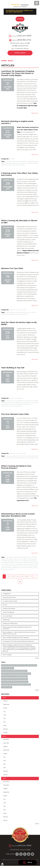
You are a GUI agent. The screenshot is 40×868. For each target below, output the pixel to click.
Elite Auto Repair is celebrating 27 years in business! (17, 568)
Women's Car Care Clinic (12, 268)
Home (4, 61)
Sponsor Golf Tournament (24, 684)
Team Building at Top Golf (13, 368)
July (4, 711)
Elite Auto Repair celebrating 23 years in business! (16, 638)
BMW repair (28, 557)
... (36, 576)
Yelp (25, 854)
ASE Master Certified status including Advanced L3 (15, 679)
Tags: (3, 662)
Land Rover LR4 (24, 682)
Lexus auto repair (7, 616)
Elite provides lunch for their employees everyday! (14, 676)
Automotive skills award (9, 597)
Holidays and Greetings (9, 609)
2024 (4, 736)
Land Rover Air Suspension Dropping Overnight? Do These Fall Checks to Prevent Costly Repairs (18, 73)
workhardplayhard (16, 406)
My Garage (20, 19)
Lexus (16, 559)
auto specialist (19, 564)
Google (21, 854)
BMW (17, 563)
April (4, 722)
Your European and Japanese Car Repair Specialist (14, 671)
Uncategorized (7, 594)
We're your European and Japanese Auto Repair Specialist (16, 673)
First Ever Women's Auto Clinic (15, 414)
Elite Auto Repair (10, 313)
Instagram (32, 854)
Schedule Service (20, 53)
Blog (11, 61)
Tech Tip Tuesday (7, 655)
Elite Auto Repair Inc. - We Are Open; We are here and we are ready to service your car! (19, 633)
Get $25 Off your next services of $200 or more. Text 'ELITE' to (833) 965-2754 (20, 11)
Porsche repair (32, 665)
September (6, 704)
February (6, 729)
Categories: (6, 590)
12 (20, 582)
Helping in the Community (18, 310)
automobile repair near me (13, 566)
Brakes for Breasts (7, 687)
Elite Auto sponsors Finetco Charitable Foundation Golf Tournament (17, 628)
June (5, 715)
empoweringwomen (22, 314)
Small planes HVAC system (9, 684)
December (6, 740)
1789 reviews (25, 5)
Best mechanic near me (20, 163)
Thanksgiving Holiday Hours (10, 623)
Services (12, 159)
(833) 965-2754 (24, 40)
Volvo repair (9, 559)
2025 (4, 698)
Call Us (27, 862)
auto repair (9, 161)
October (5, 701)
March (5, 725)
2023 (4, 778)
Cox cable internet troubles (10, 601)
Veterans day (6, 620)
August (5, 708)
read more (35, 113)
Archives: (5, 694)
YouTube (29, 854)
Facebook (17, 854)
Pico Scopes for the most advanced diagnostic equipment (18, 641)
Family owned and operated (16, 165)
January (5, 733)
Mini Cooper (34, 566)
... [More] (37, 658)
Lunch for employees (16, 398)
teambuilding (5, 406)
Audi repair (26, 566)
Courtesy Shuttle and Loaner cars (18, 403)
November (6, 743)
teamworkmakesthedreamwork (21, 404)
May (4, 718)
